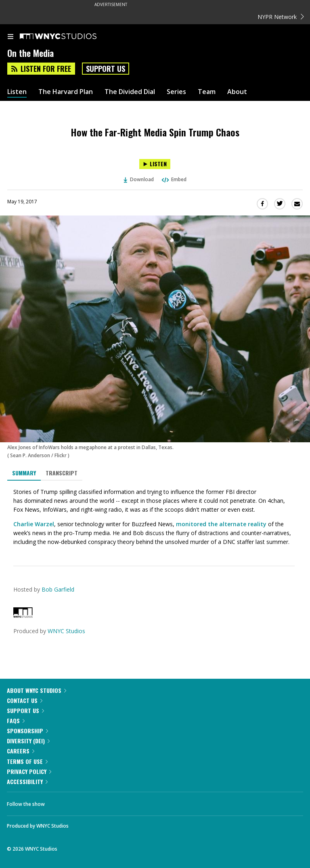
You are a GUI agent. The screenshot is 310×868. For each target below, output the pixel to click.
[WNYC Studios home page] (68, 37)
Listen (17, 92)
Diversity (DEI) (28, 741)
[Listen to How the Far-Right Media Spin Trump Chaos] (155, 164)
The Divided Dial (130, 92)
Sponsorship (27, 731)
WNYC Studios (66, 631)
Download (139, 179)
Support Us (106, 69)
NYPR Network (281, 17)
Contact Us (25, 700)
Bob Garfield (58, 589)
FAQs (16, 721)
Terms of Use (27, 761)
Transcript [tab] (62, 473)
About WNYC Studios (37, 690)
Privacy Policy (29, 771)
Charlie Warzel (34, 524)
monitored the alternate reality (221, 524)
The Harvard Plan (66, 92)
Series (176, 92)
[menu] (10, 37)
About (237, 92)
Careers (21, 751)
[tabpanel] (155, 517)
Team (207, 92)
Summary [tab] (24, 473)
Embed (174, 179)
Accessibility (27, 781)
